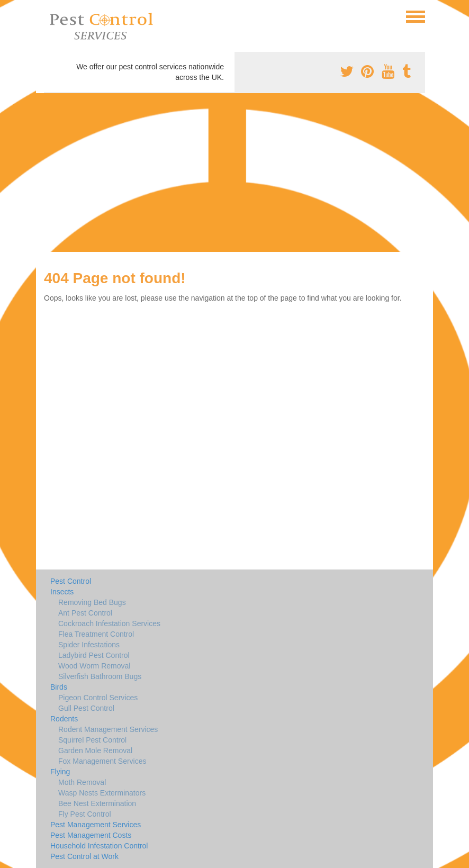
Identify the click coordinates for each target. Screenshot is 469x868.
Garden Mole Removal (95, 751)
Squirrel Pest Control (92, 740)
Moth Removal (82, 782)
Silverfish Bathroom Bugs (100, 676)
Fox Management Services (102, 761)
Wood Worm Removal (94, 666)
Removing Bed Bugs (92, 602)
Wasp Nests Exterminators (102, 793)
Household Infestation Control (99, 846)
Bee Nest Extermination (97, 803)
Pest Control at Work (84, 856)
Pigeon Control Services (98, 698)
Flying (60, 772)
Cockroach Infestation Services (109, 623)
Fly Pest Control (85, 814)
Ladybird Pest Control (94, 655)
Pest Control (71, 581)
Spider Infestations (89, 645)
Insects (62, 592)
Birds (59, 687)
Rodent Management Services (108, 729)
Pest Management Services (96, 825)
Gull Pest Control (86, 708)
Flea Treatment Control (96, 634)
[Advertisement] (234, 173)
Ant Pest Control (85, 613)
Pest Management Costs (91, 835)
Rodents (64, 719)
